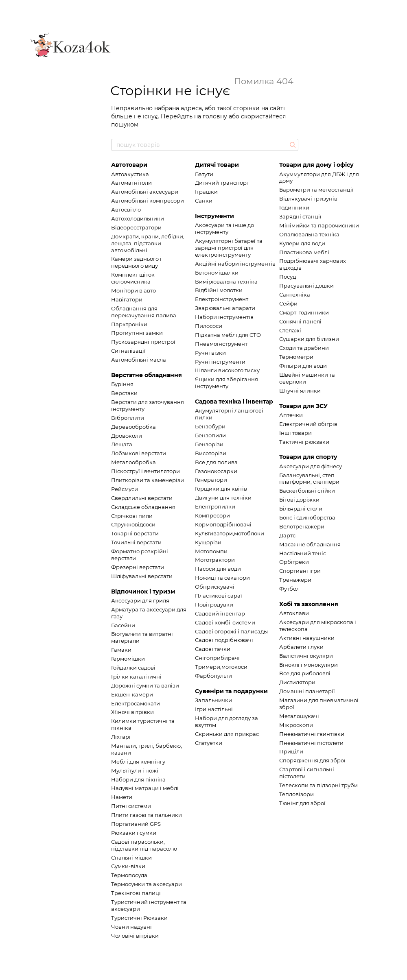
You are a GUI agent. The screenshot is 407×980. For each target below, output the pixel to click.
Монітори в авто (133, 290)
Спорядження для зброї (312, 760)
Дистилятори (297, 682)
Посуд (288, 277)
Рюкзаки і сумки (134, 833)
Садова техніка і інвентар (234, 402)
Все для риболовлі (305, 673)
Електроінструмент (222, 299)
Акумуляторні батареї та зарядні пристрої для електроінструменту (229, 248)
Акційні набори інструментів (235, 264)
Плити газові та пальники (147, 815)
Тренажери (295, 580)
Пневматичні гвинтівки (312, 734)
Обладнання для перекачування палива (144, 312)
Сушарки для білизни (309, 339)
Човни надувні (131, 927)
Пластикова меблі (304, 252)
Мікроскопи (296, 725)
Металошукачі (299, 716)
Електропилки (215, 506)
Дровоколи (127, 436)
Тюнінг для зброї (302, 803)
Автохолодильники (138, 218)
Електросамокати (136, 703)
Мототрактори (215, 560)
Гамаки (121, 650)
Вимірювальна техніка (226, 282)
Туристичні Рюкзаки (139, 918)
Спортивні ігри (300, 571)
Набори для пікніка (138, 779)
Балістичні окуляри (306, 656)
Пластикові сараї (219, 596)
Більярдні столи (301, 509)
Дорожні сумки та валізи (145, 685)
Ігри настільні (214, 709)
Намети (122, 797)
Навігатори (127, 299)
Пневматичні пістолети (311, 743)
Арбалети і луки (301, 647)
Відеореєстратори (136, 227)
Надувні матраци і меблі (145, 788)
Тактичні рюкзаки (304, 442)
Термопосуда (129, 875)
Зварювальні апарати (225, 308)
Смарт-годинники (304, 312)
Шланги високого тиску (227, 370)
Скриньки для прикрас (227, 734)
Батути (204, 174)
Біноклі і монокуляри (309, 665)
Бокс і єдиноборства (307, 517)
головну (215, 116)
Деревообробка (133, 427)
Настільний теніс (303, 553)
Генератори (211, 480)
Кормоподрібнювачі (223, 524)
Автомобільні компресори (148, 201)
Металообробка (133, 462)
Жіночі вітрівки (132, 712)
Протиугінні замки (137, 333)
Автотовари (129, 165)
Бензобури (210, 426)
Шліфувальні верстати (142, 576)
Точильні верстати (136, 542)
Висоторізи (211, 453)
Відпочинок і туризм (143, 591)
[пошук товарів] (292, 145)
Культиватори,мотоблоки (230, 533)
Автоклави (294, 613)
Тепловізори (296, 794)
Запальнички (213, 700)
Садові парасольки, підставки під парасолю (144, 845)
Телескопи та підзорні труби (318, 785)
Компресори (212, 515)
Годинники (294, 207)
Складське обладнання (143, 507)
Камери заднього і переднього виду (136, 262)
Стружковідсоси (133, 524)
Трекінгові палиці (136, 893)
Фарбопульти (213, 676)
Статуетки (209, 743)
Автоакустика (130, 174)
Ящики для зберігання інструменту (226, 383)
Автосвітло (126, 210)
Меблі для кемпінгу (138, 762)
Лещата (122, 444)
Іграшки (206, 192)
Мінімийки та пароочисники (319, 225)
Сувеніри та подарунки (231, 691)
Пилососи (209, 326)
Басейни (123, 625)
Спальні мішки (131, 858)
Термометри (296, 357)
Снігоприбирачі (217, 658)
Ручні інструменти (220, 362)
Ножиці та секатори (222, 578)
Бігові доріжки (299, 500)
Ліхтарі (121, 737)
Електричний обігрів (308, 424)
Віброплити (128, 418)
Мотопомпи (211, 551)
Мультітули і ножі (135, 770)
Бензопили (210, 435)
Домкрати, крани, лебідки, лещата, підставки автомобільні (148, 243)
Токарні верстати (135, 533)
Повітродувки (214, 605)
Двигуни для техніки (223, 498)
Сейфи (288, 303)
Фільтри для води (303, 366)
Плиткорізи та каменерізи (148, 480)
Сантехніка (295, 295)
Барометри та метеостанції (316, 190)
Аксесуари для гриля (140, 600)
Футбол (289, 589)
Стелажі (290, 330)
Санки (204, 201)
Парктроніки (129, 324)
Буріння (122, 384)
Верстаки (124, 393)
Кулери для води (302, 243)
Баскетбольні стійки (307, 491)
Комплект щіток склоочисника (133, 278)
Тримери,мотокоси (221, 667)
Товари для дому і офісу (316, 165)
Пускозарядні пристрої (143, 342)
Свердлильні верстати (142, 498)
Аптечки (291, 415)
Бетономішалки (217, 273)
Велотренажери (302, 526)
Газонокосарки (216, 471)
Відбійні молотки (219, 290)
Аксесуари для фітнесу (311, 466)
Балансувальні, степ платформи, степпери (309, 479)
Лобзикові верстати (139, 453)
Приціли (291, 751)
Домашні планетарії (307, 691)
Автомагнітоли (131, 183)
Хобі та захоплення (309, 604)
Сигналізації (128, 351)
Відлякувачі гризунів (308, 199)
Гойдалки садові (133, 668)
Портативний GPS (136, 824)
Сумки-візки (128, 866)
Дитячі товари (217, 165)
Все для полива (216, 462)
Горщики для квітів (221, 489)
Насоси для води (218, 569)
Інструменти (214, 216)
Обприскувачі (215, 587)
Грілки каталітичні (136, 677)
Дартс (287, 535)
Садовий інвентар (220, 613)
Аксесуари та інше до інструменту (224, 228)
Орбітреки (294, 562)
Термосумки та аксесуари (147, 884)
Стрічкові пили (132, 516)
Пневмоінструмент (221, 344)
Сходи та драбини (304, 348)
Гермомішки (128, 659)
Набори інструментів (224, 317)
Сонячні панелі (300, 321)
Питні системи (131, 806)
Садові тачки (213, 649)
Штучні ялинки (300, 391)
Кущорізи (208, 542)
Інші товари (295, 433)
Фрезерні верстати (138, 567)
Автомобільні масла (139, 360)
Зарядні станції (300, 216)
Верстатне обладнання (147, 375)
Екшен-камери (132, 694)
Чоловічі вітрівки (135, 936)
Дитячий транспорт (222, 183)
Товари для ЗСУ (303, 406)
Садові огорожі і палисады (231, 631)
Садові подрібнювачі (224, 640)
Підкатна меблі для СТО (228, 335)
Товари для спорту (308, 457)
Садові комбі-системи (225, 622)
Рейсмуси (125, 489)
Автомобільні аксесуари (145, 192)
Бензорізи (209, 444)
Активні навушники (307, 638)
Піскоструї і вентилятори (146, 471)
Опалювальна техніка (309, 234)
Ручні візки (210, 353)
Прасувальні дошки (306, 286)
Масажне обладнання (310, 544)
